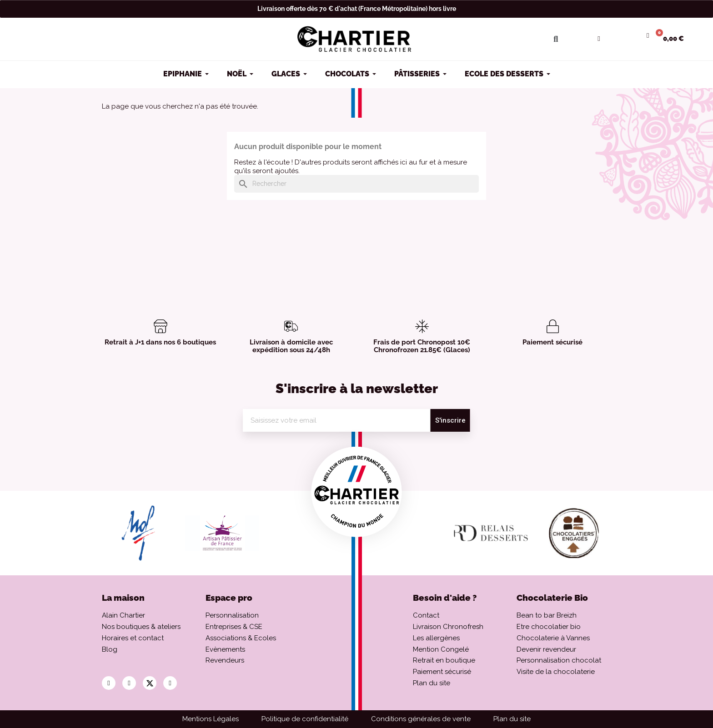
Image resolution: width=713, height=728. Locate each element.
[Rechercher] (356, 184)
